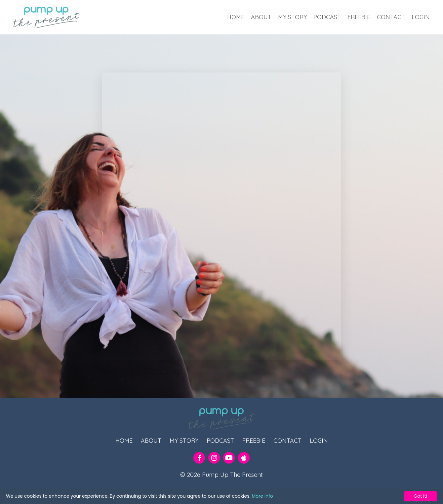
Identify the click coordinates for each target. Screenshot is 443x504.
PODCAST (327, 17)
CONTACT (391, 17)
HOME (236, 17)
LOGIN (421, 17)
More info (262, 496)
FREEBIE (359, 17)
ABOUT (261, 17)
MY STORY (292, 17)
